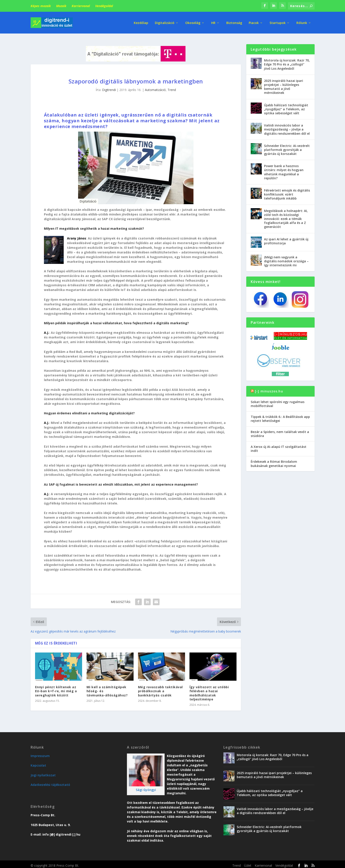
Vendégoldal (104, 6)
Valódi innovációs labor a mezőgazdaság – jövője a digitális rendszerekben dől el (287, 127)
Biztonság (234, 22)
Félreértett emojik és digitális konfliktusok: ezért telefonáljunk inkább (287, 192)
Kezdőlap (141, 22)
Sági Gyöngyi (146, 787)
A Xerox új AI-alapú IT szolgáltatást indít (279, 446)
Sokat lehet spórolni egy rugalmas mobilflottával (278, 401)
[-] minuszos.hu (269, 388)
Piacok (254, 22)
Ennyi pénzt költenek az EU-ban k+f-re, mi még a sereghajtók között (56, 688)
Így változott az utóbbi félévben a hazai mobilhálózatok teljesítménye (209, 690)
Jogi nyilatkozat (43, 772)
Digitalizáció (165, 22)
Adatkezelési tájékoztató (50, 782)
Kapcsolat (38, 763)
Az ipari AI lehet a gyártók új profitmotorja (286, 238)
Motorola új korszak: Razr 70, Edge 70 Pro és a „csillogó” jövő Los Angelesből (287, 62)
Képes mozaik (41, 6)
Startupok (278, 22)
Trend (172, 87)
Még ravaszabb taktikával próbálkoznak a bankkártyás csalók (160, 688)
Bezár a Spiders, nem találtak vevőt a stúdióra (280, 431)
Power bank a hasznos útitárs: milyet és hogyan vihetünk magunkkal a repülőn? (284, 169)
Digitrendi (109, 87)
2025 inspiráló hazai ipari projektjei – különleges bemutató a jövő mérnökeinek (284, 84)
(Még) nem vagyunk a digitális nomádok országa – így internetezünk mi (286, 258)
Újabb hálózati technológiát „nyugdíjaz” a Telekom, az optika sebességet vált (286, 106)
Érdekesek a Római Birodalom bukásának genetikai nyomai (274, 461)
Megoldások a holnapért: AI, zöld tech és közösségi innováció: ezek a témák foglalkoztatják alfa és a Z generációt (286, 216)
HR (213, 22)
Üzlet (248, 863)
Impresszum (40, 753)
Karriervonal (81, 6)
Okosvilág (193, 22)
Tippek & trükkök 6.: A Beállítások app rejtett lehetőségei (280, 416)
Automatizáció (155, 87)
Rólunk (302, 22)
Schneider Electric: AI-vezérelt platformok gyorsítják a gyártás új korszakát (287, 147)
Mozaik (61, 6)
